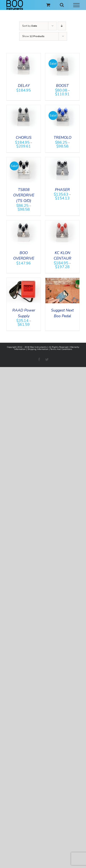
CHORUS (24, 138)
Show (33, 36)
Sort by (30, 26)
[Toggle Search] (62, 5)
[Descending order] (62, 26)
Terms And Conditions (61, 349)
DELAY (24, 86)
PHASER (62, 190)
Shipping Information (38, 349)
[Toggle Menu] (77, 5)
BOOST (62, 86)
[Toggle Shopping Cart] (48, 5)
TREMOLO (62, 138)
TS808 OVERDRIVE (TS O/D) (24, 195)
